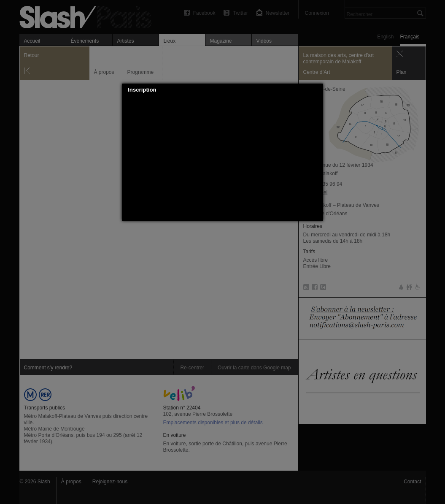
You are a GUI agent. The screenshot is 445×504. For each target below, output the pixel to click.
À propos (71, 482)
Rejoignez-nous (110, 482)
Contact (412, 482)
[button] (317, 90)
